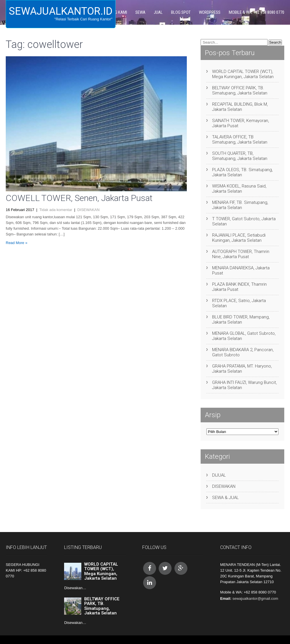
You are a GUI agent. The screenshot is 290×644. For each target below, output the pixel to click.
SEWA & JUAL (225, 498)
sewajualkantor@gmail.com (255, 598)
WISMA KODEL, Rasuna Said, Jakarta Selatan (239, 189)
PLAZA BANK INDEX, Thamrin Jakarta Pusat (239, 287)
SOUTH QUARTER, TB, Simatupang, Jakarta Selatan (240, 156)
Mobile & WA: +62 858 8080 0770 (257, 12)
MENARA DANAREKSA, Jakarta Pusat (241, 270)
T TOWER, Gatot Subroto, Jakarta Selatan (244, 221)
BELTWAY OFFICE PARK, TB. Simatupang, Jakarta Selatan (240, 90)
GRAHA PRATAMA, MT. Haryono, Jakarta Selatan (242, 369)
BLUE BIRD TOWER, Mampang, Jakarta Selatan (241, 320)
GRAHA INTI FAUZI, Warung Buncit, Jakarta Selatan (244, 385)
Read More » (17, 243)
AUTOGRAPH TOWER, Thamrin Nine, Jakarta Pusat (241, 254)
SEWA (140, 12)
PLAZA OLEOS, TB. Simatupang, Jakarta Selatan (242, 172)
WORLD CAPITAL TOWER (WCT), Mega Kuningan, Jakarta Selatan (243, 74)
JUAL (158, 12)
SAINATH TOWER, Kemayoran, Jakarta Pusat (241, 123)
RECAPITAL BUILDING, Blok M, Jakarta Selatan (240, 107)
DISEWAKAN (89, 210)
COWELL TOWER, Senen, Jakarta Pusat (79, 198)
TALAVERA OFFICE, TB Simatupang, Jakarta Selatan (240, 140)
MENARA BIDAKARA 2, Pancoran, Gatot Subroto (243, 352)
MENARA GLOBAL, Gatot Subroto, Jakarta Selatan (244, 336)
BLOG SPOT (181, 12)
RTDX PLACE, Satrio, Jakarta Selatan (239, 303)
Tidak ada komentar (56, 210)
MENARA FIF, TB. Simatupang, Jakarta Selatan (240, 205)
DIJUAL (219, 475)
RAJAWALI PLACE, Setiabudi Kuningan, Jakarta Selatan (239, 238)
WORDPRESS (210, 12)
